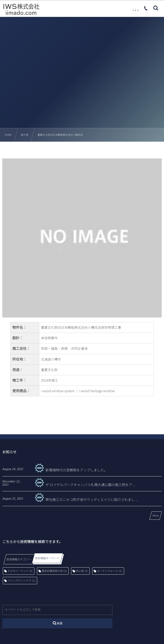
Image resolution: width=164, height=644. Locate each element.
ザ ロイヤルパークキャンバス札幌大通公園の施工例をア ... (84, 488)
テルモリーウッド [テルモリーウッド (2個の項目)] (20, 571)
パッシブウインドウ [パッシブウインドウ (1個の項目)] (21, 581)
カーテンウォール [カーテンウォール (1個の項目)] (109, 571)
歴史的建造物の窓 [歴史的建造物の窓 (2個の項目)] (54, 571)
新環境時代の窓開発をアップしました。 (70, 473)
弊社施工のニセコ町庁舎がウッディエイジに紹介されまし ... (86, 502)
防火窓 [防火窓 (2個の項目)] (82, 571)
